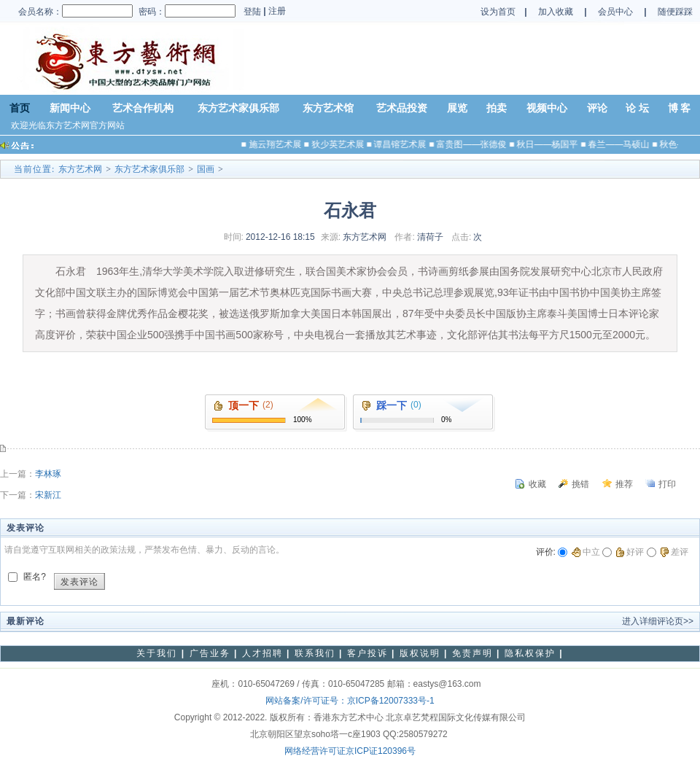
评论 (597, 108)
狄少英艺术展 (341, 144)
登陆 (252, 12)
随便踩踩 (675, 12)
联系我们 (315, 653)
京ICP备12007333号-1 (391, 701)
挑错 (580, 484)
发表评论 (79, 582)
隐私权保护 (530, 653)
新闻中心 (70, 108)
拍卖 (497, 108)
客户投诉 (367, 653)
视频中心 (547, 108)
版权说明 (420, 653)
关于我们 (157, 653)
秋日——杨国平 (551, 144)
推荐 (624, 484)
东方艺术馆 (328, 108)
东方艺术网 (80, 169)
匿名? (35, 577)
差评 (674, 552)
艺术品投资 (402, 108)
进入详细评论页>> (658, 621)
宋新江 (48, 495)
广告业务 (210, 653)
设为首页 (498, 12)
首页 (20, 108)
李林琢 (48, 474)
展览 (457, 108)
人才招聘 (262, 653)
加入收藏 (556, 12)
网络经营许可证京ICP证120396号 (350, 751)
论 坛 (637, 108)
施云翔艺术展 (278, 144)
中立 (586, 552)
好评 (630, 552)
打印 (667, 484)
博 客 (680, 108)
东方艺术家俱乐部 (238, 108)
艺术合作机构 (143, 108)
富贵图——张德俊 (475, 144)
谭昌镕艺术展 (403, 144)
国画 (206, 169)
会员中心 (617, 12)
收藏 (537, 484)
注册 (276, 11)
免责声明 (472, 653)
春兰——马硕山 (622, 144)
